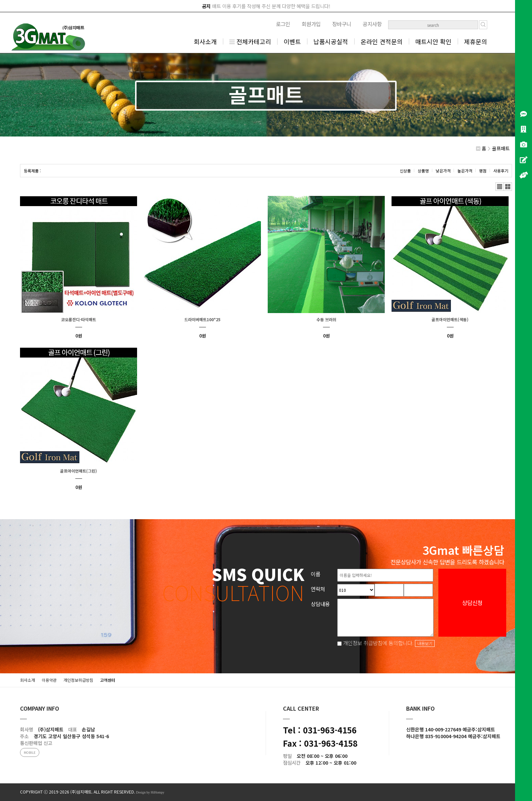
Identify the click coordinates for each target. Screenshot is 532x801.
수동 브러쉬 (326, 319)
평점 (483, 171)
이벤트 (292, 41)
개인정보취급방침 (78, 680)
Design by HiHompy (150, 792)
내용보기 (425, 643)
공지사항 (372, 24)
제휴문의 (476, 41)
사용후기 (501, 171)
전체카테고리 (250, 41)
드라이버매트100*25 (202, 319)
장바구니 (342, 24)
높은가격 (465, 171)
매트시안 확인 (433, 41)
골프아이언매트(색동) (450, 319)
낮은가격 (443, 171)
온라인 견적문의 (382, 41)
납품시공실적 (331, 41)
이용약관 (49, 680)
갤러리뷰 (508, 187)
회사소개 (205, 41)
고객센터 (108, 680)
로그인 (283, 24)
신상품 (405, 171)
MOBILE (30, 752)
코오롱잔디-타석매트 (79, 319)
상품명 (423, 171)
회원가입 (311, 24)
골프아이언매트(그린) (79, 471)
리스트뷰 (500, 187)
